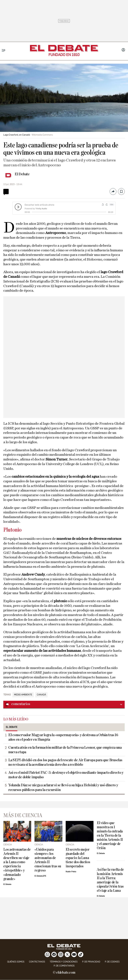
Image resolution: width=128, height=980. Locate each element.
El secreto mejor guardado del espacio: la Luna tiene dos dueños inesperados (78, 858)
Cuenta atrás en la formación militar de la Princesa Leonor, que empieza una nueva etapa (65, 750)
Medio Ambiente (23, 695)
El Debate (22, 174)
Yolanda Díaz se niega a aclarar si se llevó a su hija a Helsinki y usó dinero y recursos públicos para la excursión (63, 787)
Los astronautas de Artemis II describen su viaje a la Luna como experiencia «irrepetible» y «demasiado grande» (17, 864)
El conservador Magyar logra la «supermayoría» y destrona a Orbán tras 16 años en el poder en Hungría (63, 737)
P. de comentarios (64, 966)
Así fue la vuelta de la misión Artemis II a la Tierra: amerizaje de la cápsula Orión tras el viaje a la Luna (110, 880)
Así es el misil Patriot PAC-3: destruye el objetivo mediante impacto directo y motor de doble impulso (66, 775)
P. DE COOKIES (112, 962)
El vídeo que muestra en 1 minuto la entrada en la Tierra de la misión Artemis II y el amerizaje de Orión (110, 836)
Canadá (41, 695)
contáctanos (37, 962)
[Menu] (4, 51)
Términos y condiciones (64, 962)
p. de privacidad (91, 962)
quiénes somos (16, 962)
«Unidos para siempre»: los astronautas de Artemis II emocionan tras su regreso (48, 860)
